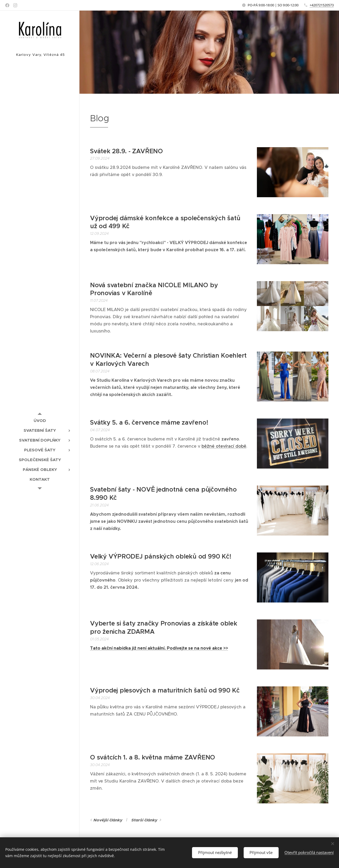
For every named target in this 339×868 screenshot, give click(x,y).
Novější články (108, 820)
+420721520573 (322, 5)
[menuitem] (40, 420)
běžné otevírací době (224, 446)
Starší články (144, 820)
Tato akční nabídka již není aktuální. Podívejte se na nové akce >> (159, 648)
